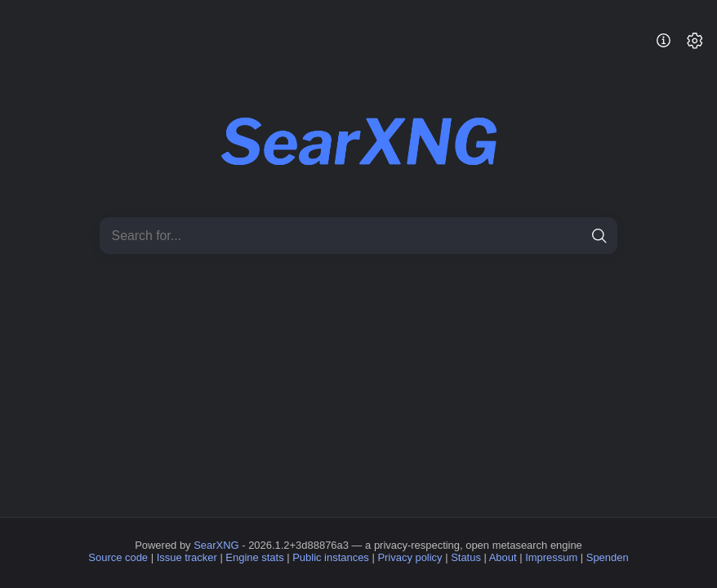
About (503, 557)
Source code (118, 557)
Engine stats (254, 557)
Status (466, 557)
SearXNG (216, 545)
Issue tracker (187, 557)
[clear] (571, 236)
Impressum (551, 557)
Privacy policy (410, 557)
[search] (599, 236)
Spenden (608, 557)
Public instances (331, 557)
